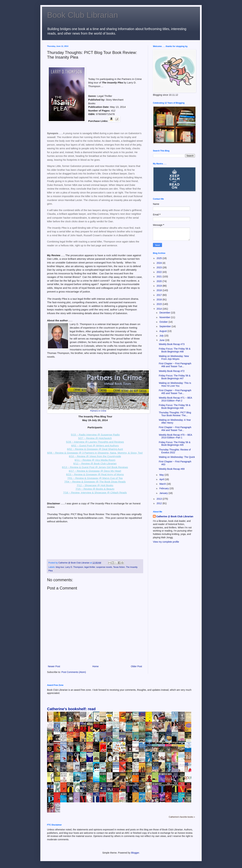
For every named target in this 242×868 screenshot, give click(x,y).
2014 (160, 309)
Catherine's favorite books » (182, 817)
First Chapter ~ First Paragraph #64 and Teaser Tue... (175, 429)
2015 (160, 304)
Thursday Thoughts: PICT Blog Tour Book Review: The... (175, 414)
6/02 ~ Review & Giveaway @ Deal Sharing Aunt (95, 449)
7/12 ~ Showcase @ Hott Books (95, 485)
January (164, 493)
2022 (160, 272)
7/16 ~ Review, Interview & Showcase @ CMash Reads (95, 493)
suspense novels (104, 567)
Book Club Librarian (83, 15)
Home (95, 666)
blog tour (60, 567)
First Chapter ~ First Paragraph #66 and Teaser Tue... (175, 365)
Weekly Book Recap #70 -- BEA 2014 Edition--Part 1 (175, 436)
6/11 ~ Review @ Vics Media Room (95, 460)
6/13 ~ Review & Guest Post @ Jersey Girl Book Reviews (95, 467)
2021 (160, 277)
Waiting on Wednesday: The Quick (177, 457)
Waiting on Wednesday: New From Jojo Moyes (174, 358)
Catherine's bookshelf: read (71, 709)
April (162, 479)
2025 (160, 258)
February (164, 488)
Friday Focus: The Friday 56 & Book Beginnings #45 (175, 444)
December (165, 313)
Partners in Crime (98, 411)
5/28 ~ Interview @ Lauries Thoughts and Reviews (95, 442)
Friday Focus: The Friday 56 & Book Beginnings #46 (175, 407)
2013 (160, 499)
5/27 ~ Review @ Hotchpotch (95, 438)
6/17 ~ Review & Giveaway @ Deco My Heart (95, 471)
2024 (160, 263)
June (162, 340)
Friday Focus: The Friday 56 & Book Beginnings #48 (175, 350)
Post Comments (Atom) (74, 672)
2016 (160, 300)
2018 (160, 290)
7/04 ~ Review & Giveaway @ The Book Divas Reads (95, 482)
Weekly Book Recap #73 (172, 344)
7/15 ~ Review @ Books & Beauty (95, 489)
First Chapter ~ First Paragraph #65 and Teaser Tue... (175, 392)
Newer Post (54, 666)
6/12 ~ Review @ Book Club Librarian (95, 463)
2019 (160, 286)
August (163, 331)
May (162, 475)
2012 (160, 503)
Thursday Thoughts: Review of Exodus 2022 (175, 451)
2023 (160, 267)
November (165, 317)
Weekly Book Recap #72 (172, 371)
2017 (160, 295)
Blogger (135, 853)
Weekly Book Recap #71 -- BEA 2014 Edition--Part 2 (175, 399)
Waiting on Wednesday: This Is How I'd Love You (175, 384)
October (164, 322)
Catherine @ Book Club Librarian (175, 516)
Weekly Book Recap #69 (172, 469)
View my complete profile (166, 542)
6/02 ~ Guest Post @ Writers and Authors (95, 446)
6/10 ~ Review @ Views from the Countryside (95, 456)
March (163, 484)
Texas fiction (119, 567)
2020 (160, 281)
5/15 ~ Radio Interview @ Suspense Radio (95, 435)
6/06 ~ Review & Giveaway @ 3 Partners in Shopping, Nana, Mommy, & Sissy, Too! (95, 453)
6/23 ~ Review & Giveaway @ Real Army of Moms (95, 474)
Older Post (136, 666)
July (162, 336)
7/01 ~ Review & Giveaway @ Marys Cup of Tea (95, 478)
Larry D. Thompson (74, 567)
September (165, 326)
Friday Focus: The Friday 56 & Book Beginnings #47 (175, 377)
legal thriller (90, 567)
